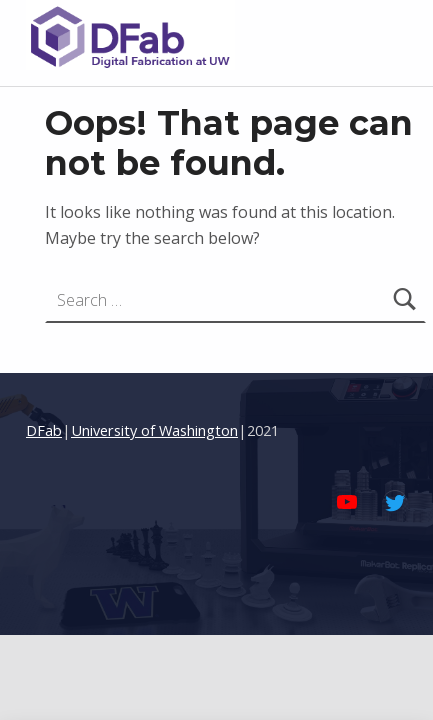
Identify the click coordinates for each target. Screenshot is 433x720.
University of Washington (154, 430)
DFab (44, 430)
